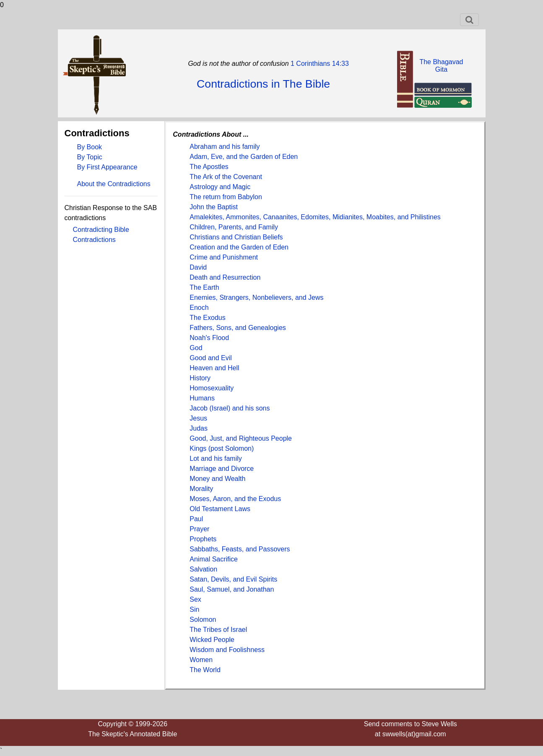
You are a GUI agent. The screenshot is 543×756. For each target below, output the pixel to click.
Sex (195, 599)
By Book (90, 147)
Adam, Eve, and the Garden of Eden (244, 157)
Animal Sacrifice (214, 559)
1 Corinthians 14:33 (319, 64)
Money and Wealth (217, 479)
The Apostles (209, 167)
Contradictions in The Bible (263, 84)
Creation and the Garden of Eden (239, 247)
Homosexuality (212, 388)
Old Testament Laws (220, 509)
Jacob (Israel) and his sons (230, 408)
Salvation (203, 569)
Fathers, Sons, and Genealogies (238, 328)
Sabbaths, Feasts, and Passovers (240, 549)
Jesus (198, 418)
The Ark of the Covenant (226, 177)
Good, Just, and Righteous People (241, 438)
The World (205, 670)
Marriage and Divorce (222, 469)
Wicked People (212, 640)
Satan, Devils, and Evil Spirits (233, 579)
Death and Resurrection (225, 277)
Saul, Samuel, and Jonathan (232, 589)
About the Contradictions (114, 184)
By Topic (90, 157)
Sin (194, 609)
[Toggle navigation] (469, 20)
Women (201, 660)
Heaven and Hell (214, 368)
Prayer (199, 529)
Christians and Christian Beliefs (236, 237)
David (198, 267)
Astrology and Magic (220, 187)
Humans (202, 398)
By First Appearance (107, 167)
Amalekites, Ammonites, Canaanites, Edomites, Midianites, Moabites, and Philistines (315, 217)
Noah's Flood (209, 338)
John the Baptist (214, 207)
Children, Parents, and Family (234, 227)
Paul (196, 519)
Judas (199, 428)
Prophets (203, 539)
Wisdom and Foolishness (227, 650)
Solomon (203, 620)
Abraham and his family (225, 147)
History (200, 378)
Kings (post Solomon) (222, 448)
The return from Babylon (226, 197)
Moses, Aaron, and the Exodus (235, 499)
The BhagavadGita (441, 66)
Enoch (199, 308)
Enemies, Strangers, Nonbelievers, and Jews (256, 297)
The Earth (204, 287)
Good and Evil (211, 358)
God (196, 348)
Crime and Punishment (224, 257)
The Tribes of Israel (218, 630)
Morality (201, 489)
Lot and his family (216, 459)
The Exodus (207, 318)
